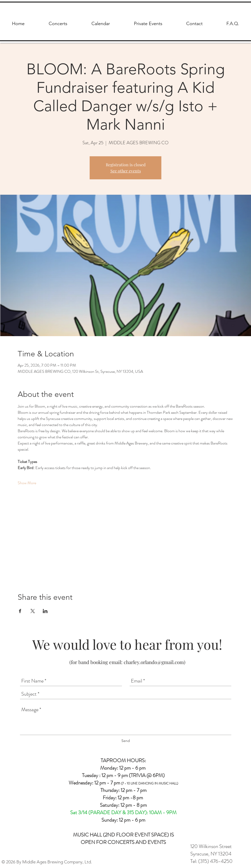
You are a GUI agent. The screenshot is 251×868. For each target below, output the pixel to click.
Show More (27, 483)
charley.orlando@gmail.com (154, 662)
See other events (126, 171)
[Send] (126, 741)
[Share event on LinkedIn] (45, 611)
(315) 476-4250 (215, 861)
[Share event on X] (33, 611)
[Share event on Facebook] (20, 611)
